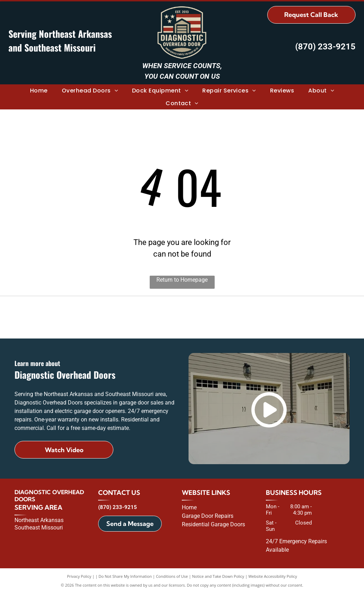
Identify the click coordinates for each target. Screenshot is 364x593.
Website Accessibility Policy (273, 576)
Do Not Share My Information (125, 576)
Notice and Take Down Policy (218, 576)
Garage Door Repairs (208, 516)
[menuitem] (39, 91)
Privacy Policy (79, 576)
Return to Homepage (182, 280)
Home (189, 507)
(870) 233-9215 (325, 47)
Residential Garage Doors (213, 524)
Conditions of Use (172, 576)
